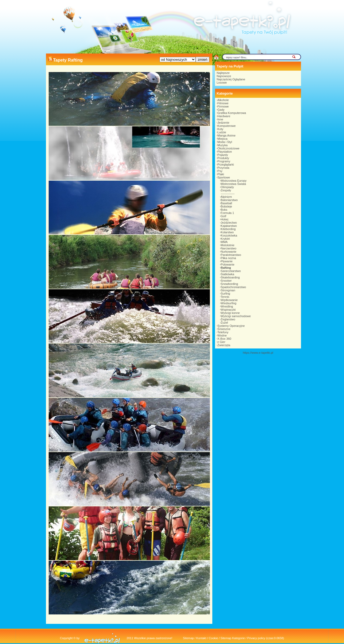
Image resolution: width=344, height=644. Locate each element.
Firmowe (223, 106)
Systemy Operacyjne (231, 326)
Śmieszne (224, 329)
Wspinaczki (228, 310)
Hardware (224, 116)
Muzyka (223, 145)
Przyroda (223, 168)
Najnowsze (224, 76)
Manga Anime (226, 135)
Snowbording (229, 284)
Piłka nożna (228, 258)
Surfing (225, 294)
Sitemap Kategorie (233, 638)
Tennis (225, 297)
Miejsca (222, 139)
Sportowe (224, 177)
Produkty (223, 158)
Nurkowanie (228, 252)
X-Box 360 (224, 339)
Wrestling (227, 306)
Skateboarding (230, 277)
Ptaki (221, 174)
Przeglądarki (226, 164)
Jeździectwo (229, 223)
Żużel (224, 323)
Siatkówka (227, 274)
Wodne (222, 335)
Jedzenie (223, 123)
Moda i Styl (225, 142)
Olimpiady (227, 187)
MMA (224, 242)
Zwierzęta (224, 345)
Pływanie (227, 261)
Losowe (222, 83)
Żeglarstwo (228, 319)
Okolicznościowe (228, 148)
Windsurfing (228, 303)
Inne (220, 119)
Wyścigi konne (230, 313)
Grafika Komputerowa (232, 113)
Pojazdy (223, 155)
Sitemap (188, 638)
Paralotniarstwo (231, 255)
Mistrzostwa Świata (233, 184)
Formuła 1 (227, 213)
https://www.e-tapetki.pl (258, 353)
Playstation (225, 152)
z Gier (221, 342)
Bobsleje (226, 206)
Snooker (226, 281)
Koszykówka (229, 235)
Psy (220, 171)
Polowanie (227, 264)
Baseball (226, 203)
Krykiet (225, 239)
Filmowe (223, 103)
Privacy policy (256, 638)
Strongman (228, 290)
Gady (221, 110)
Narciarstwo (228, 248)
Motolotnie (227, 245)
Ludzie (222, 132)
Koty (220, 129)
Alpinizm (226, 197)
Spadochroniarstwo (233, 287)
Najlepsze (223, 73)
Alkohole (223, 100)
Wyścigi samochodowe (236, 316)
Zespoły (226, 190)
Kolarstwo (227, 232)
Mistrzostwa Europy (234, 181)
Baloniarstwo (229, 200)
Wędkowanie (229, 300)
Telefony (223, 332)
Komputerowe (227, 126)
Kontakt (201, 638)
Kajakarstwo (229, 226)
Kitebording (228, 229)
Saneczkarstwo (231, 271)
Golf (223, 216)
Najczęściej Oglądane (231, 79)
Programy (224, 161)
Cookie (213, 638)
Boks (224, 210)
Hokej (224, 219)
